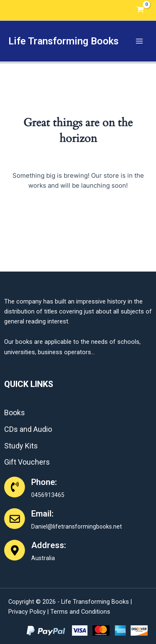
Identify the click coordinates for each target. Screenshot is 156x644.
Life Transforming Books (63, 41)
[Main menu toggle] (139, 41)
